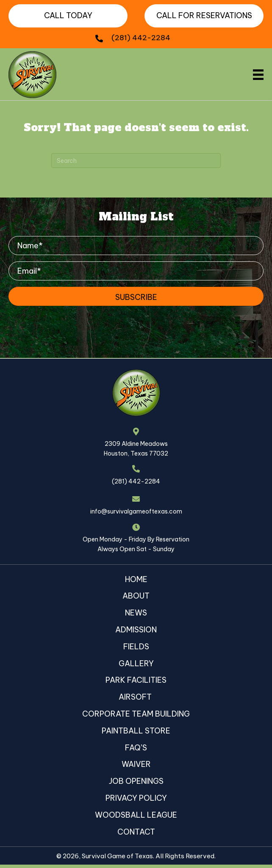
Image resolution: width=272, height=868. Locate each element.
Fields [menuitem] (136, 647)
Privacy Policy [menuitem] (136, 798)
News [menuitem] (136, 613)
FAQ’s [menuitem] (136, 748)
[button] (136, 296)
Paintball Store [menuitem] (136, 731)
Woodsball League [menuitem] (136, 815)
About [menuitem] (136, 596)
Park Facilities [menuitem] (136, 680)
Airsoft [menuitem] (136, 697)
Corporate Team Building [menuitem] (136, 714)
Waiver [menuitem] (136, 764)
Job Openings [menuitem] (136, 781)
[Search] (136, 161)
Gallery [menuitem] (136, 663)
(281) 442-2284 (141, 38)
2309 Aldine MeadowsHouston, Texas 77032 (136, 448)
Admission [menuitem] (136, 630)
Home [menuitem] (136, 579)
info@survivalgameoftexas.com (136, 511)
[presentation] (73, 322)
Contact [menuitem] (136, 832)
